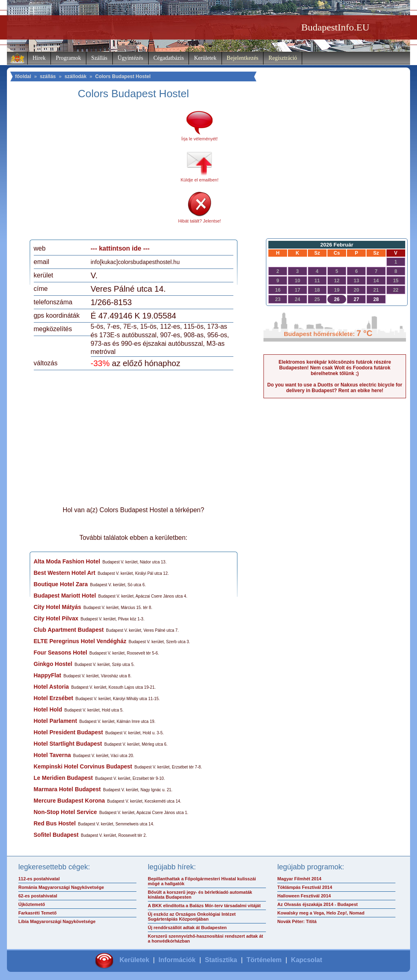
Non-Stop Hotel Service (66, 812)
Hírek (39, 58)
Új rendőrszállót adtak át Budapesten (187, 928)
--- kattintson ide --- (120, 248)
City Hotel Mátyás (58, 607)
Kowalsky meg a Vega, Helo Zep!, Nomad (321, 913)
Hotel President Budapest (68, 732)
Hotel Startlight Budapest (68, 744)
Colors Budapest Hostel (123, 76)
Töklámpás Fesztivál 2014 (305, 887)
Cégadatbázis (169, 58)
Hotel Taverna (53, 755)
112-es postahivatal (39, 879)
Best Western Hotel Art (65, 573)
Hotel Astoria (52, 687)
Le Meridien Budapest (63, 778)
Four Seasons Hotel (60, 653)
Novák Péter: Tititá (297, 921)
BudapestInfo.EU (335, 27)
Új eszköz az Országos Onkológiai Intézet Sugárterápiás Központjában (192, 917)
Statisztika (221, 960)
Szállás (99, 58)
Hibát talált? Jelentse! (199, 221)
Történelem (264, 960)
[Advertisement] (102, 172)
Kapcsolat (307, 960)
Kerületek (205, 58)
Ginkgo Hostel (53, 664)
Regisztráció (283, 58)
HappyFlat (48, 675)
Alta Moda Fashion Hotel (67, 561)
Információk (177, 960)
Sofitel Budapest (56, 835)
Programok (68, 58)
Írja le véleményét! (199, 139)
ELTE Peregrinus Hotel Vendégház (80, 641)
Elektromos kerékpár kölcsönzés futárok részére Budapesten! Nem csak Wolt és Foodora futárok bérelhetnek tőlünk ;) (335, 368)
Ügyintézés (131, 58)
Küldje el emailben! (200, 180)
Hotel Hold (48, 709)
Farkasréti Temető (37, 913)
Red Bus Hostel (55, 823)
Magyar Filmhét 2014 (299, 879)
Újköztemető (32, 904)
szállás (48, 76)
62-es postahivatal (38, 896)
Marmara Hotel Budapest (67, 789)
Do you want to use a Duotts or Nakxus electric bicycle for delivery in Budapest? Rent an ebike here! (335, 388)
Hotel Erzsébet (54, 698)
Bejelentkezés (243, 58)
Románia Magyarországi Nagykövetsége (61, 887)
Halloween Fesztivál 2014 (304, 896)
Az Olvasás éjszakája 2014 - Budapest (318, 904)
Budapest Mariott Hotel (65, 596)
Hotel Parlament (56, 721)
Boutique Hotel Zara (61, 584)
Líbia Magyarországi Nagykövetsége (57, 921)
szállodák (75, 76)
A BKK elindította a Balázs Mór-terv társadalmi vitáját (204, 906)
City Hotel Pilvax (56, 618)
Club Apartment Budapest (69, 630)
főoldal (23, 76)
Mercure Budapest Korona (69, 801)
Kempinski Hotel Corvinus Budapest (83, 766)
